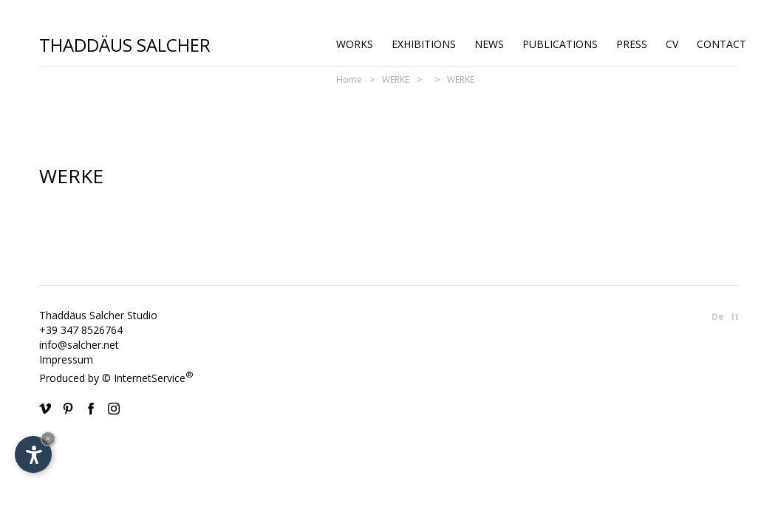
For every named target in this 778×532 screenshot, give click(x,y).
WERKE (396, 79)
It (735, 317)
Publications (560, 44)
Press (632, 44)
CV (672, 44)
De (718, 317)
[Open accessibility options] (33, 454)
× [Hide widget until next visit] (48, 439)
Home (349, 79)
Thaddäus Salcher (125, 44)
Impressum (66, 359)
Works (355, 44)
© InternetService (148, 378)
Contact (721, 44)
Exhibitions (424, 44)
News (489, 44)
